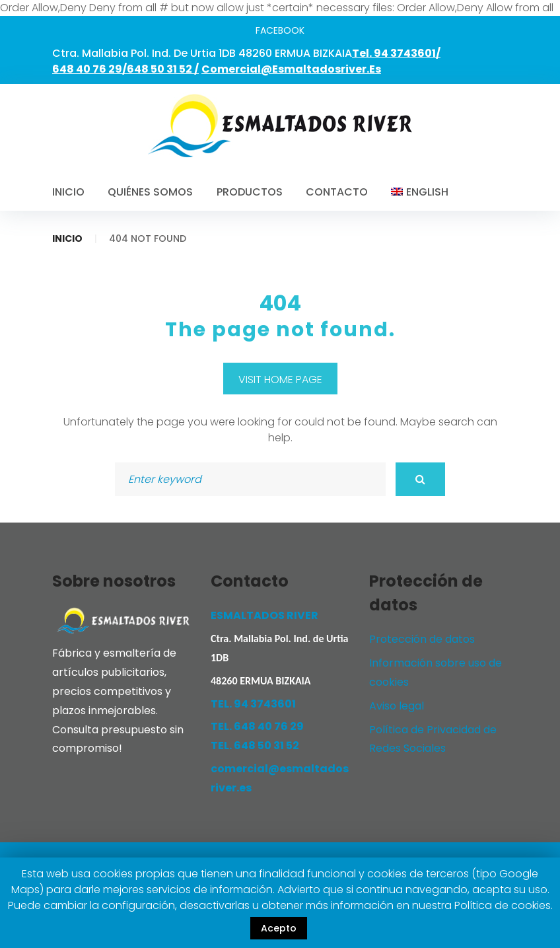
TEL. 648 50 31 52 (255, 746)
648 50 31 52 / (163, 69)
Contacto (337, 192)
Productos (250, 192)
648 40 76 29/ (89, 69)
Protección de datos (422, 639)
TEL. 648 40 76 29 (257, 726)
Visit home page (280, 380)
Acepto (279, 928)
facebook (280, 30)
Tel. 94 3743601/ (396, 53)
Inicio (68, 192)
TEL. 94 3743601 (253, 704)
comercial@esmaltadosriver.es (291, 69)
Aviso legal (397, 706)
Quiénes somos (150, 192)
